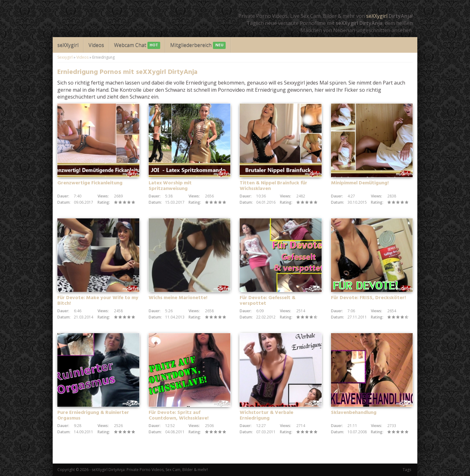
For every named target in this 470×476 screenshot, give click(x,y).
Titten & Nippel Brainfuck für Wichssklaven (273, 186)
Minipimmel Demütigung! (360, 183)
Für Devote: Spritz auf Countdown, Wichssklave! (179, 415)
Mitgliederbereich (198, 45)
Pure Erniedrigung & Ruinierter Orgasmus (93, 415)
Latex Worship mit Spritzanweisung (170, 186)
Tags (407, 470)
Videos (96, 45)
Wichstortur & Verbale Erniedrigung (266, 415)
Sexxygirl (65, 57)
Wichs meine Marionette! (178, 298)
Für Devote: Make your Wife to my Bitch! (98, 301)
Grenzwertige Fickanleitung (90, 183)
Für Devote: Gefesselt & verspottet (268, 301)
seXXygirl (377, 16)
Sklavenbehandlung (354, 413)
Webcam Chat (137, 45)
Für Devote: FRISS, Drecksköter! (368, 298)
